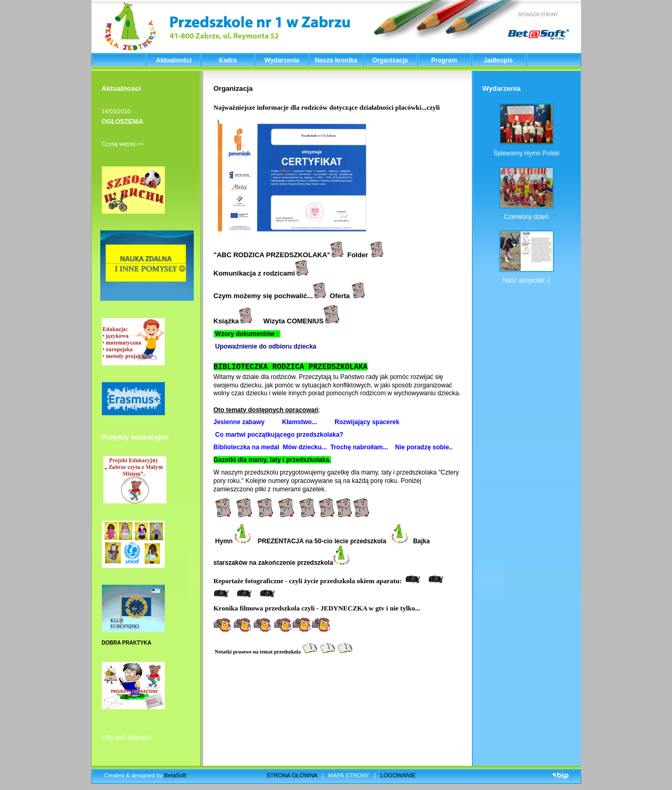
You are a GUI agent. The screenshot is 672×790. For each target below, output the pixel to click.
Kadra (228, 60)
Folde (356, 255)
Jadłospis (498, 60)
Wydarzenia (282, 60)
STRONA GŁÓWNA (292, 775)
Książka (233, 321)
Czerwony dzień (526, 217)
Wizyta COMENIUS (302, 321)
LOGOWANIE (398, 775)
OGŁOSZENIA (123, 122)
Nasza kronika (336, 60)
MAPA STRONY (349, 775)
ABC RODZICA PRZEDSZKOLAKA (272, 255)
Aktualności (174, 60)
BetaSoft (175, 775)
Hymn (232, 541)
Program (444, 60)
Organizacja (390, 60)
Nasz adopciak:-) (527, 280)
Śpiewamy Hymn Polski (526, 153)
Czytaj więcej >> (123, 144)
